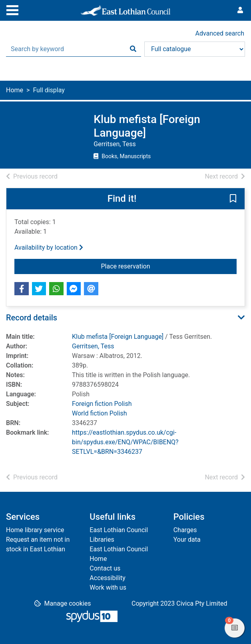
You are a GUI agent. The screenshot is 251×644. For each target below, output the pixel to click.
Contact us (105, 568)
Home (15, 90)
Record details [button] (32, 318)
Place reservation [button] (169, 266)
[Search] (133, 49)
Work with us (108, 587)
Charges (185, 530)
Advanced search (220, 33)
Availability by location (49, 247)
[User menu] (240, 10)
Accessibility (108, 578)
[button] (233, 199)
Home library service (35, 530)
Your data (187, 540)
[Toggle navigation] (12, 9)
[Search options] (195, 49)
